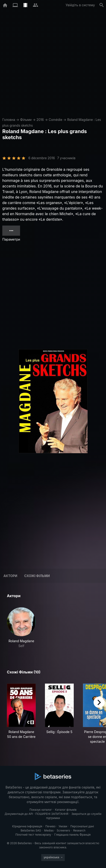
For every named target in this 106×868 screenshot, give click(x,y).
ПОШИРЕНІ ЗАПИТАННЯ (52, 814)
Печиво (50, 826)
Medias (49, 830)
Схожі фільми (37, 576)
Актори (10, 576)
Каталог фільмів (66, 810)
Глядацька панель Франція (72, 835)
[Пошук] (102, 5)
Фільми (26, 120)
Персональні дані (82, 826)
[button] (21, 628)
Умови (63, 826)
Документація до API (19, 814)
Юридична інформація (27, 826)
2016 (40, 120)
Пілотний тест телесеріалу (33, 835)
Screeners (63, 830)
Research (79, 830)
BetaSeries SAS (31, 830)
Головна (9, 120)
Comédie (55, 120)
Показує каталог (41, 810)
